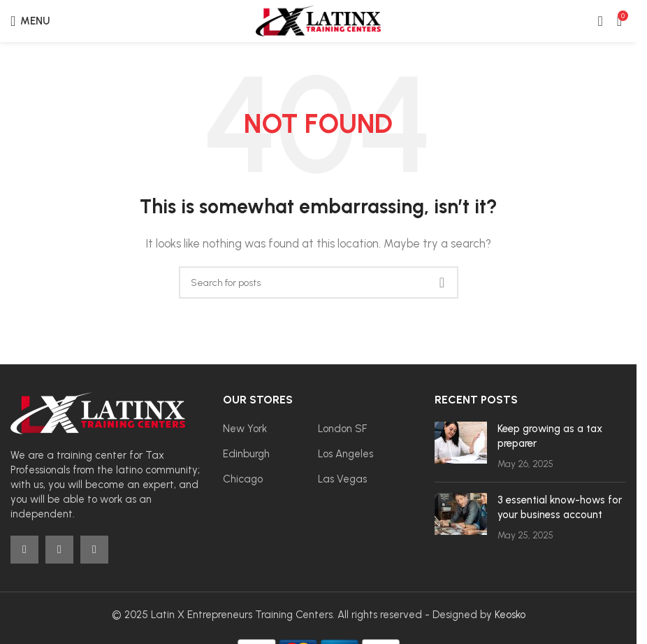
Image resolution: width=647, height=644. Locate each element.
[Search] (319, 282)
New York (245, 429)
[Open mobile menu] (30, 21)
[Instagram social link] (59, 550)
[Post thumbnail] (461, 446)
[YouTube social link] (94, 550)
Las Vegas (342, 479)
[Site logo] (318, 20)
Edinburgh (246, 454)
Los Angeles (346, 454)
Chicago (243, 479)
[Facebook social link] (24, 550)
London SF (342, 429)
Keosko (510, 615)
